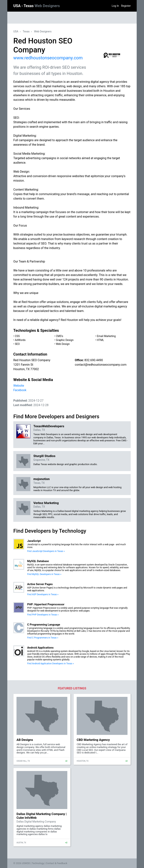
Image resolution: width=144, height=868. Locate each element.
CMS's (60, 336)
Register (126, 6)
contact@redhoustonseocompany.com (101, 365)
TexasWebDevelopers (49, 426)
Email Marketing (106, 336)
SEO (17, 344)
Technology (38, 863)
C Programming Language (44, 625)
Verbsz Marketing (46, 503)
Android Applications (40, 648)
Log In (115, 6)
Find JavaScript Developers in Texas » (46, 551)
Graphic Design (65, 340)
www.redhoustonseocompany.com (48, 58)
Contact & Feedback (57, 863)
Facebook (20, 390)
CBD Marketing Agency (93, 740)
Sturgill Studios (44, 456)
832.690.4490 (94, 360)
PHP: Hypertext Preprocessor (46, 604)
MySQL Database (38, 561)
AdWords (20, 340)
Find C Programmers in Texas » (43, 638)
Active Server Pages (40, 584)
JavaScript (34, 541)
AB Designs (25, 740)
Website (19, 386)
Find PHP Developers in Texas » (43, 615)
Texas (42, 6)
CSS (17, 336)
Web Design (63, 344)
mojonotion (42, 479)
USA (17, 6)
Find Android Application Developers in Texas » (51, 664)
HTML (100, 340)
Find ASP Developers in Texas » (43, 594)
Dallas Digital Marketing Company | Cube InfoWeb (42, 816)
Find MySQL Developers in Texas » (44, 574)
